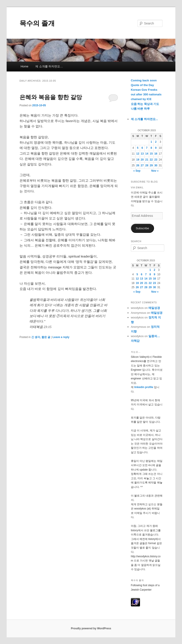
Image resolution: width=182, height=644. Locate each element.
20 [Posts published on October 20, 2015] (142, 160)
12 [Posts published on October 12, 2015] (138, 154)
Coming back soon (144, 80)
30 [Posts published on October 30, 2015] (156, 165)
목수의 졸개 (37, 23)
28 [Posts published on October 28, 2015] (147, 165)
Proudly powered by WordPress (91, 628)
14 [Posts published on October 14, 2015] (147, 154)
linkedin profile (144, 387)
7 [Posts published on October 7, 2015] (147, 148)
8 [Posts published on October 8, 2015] (151, 148)
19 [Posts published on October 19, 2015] (138, 160)
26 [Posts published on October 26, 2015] (138, 165)
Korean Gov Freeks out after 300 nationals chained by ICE (146, 94)
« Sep (137, 171)
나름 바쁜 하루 (140, 109)
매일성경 (154, 308)
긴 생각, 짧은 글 (41, 337)
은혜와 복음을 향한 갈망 (51, 97)
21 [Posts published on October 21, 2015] (147, 160)
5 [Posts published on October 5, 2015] (138, 148)
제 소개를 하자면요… (49, 66)
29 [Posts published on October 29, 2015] (151, 165)
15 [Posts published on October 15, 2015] (151, 154)
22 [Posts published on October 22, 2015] (151, 160)
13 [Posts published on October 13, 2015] (142, 154)
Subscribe (142, 228)
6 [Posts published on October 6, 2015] (142, 148)
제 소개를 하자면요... (144, 119)
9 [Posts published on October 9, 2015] (156, 148)
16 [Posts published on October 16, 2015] (156, 154)
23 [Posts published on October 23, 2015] (156, 160)
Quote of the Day (142, 85)
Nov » (155, 171)
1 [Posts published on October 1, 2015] (151, 142)
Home (25, 66)
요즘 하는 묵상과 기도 (145, 104)
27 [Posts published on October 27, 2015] (142, 165)
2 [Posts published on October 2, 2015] (156, 142)
